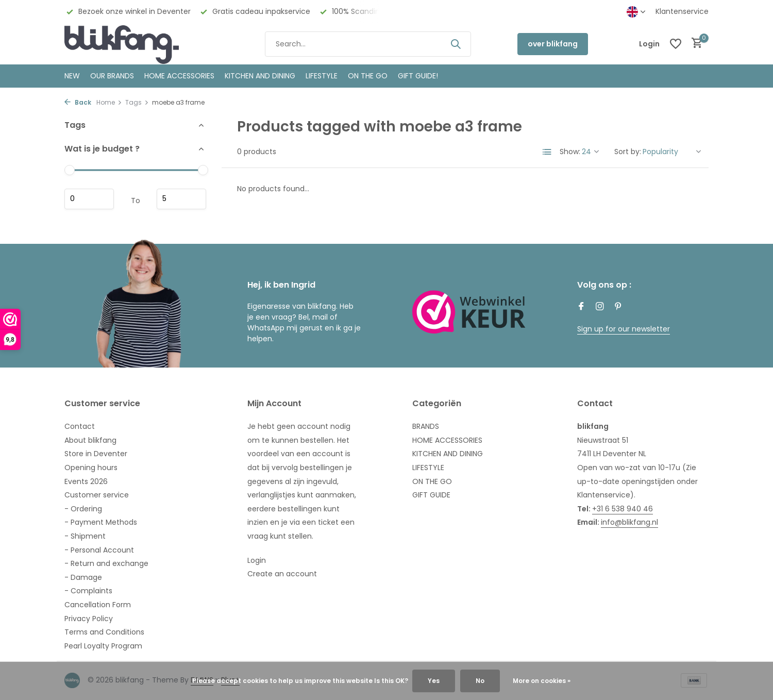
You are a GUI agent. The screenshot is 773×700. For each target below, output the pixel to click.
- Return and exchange (106, 563)
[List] (547, 152)
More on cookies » (542, 681)
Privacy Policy (89, 619)
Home (109, 102)
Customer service (97, 495)
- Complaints (88, 591)
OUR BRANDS (112, 76)
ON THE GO (368, 76)
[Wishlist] (676, 44)
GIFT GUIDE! (418, 76)
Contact (80, 426)
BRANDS (426, 426)
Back (78, 102)
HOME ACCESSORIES (179, 76)
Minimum (89, 199)
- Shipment (85, 536)
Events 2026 (86, 481)
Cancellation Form (98, 605)
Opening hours (91, 468)
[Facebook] (581, 307)
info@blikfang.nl (629, 522)
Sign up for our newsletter (624, 329)
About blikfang (90, 440)
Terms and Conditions (104, 632)
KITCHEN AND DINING (260, 76)
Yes (434, 681)
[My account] (649, 44)
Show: (570, 152)
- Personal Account (99, 550)
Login (257, 560)
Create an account (282, 574)
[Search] (368, 44)
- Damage (83, 577)
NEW (72, 76)
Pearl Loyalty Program (103, 646)
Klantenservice (682, 11)
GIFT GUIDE (431, 495)
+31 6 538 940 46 (623, 509)
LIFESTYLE (428, 468)
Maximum (181, 199)
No (480, 681)
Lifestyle (322, 76)
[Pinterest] (618, 307)
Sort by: (628, 152)
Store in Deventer (96, 454)
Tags (137, 102)
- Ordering (83, 509)
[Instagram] (600, 307)
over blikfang (553, 44)
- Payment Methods (101, 522)
